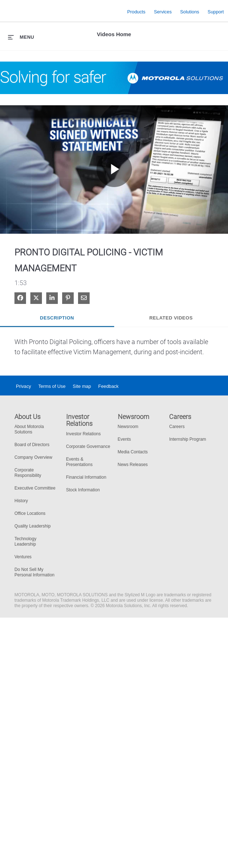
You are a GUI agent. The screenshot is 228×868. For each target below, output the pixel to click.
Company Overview (33, 457)
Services (163, 11)
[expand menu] (21, 37)
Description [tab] (57, 318)
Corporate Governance (88, 446)
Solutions (190, 11)
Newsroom (128, 427)
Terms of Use (52, 386)
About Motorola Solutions (29, 429)
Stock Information (83, 490)
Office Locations (30, 513)
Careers (177, 427)
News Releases (133, 465)
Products (136, 11)
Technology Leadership (25, 541)
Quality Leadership (33, 526)
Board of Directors (32, 445)
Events (124, 439)
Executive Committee (35, 488)
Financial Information (86, 477)
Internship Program (188, 439)
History (21, 501)
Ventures (23, 557)
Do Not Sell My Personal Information (35, 572)
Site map (82, 386)
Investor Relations (83, 434)
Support (216, 11)
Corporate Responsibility (28, 473)
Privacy (23, 386)
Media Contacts (133, 452)
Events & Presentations (79, 462)
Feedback (108, 386)
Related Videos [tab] (171, 318)
